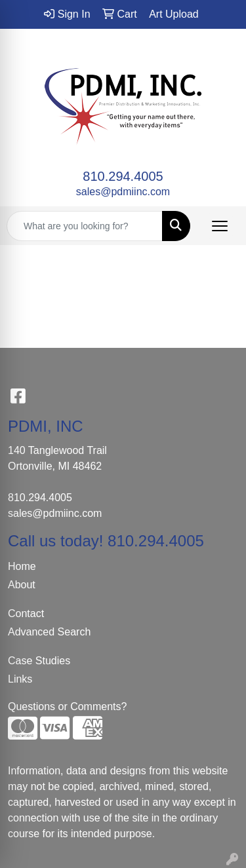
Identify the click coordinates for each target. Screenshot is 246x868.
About (22, 585)
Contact (26, 613)
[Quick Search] (85, 226)
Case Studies (39, 661)
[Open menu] (220, 226)
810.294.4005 (123, 176)
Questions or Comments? (67, 707)
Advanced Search (49, 632)
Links (20, 679)
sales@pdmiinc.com (123, 192)
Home (22, 566)
